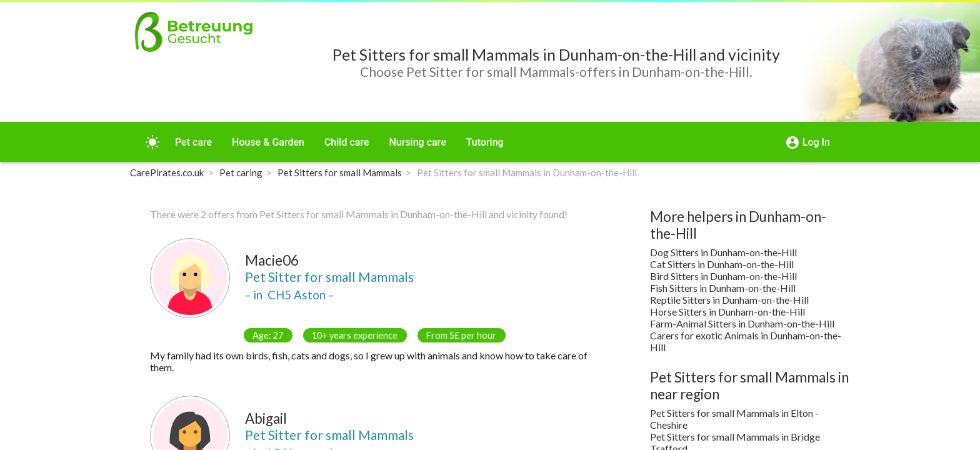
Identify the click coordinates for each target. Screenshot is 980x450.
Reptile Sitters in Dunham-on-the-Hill (729, 300)
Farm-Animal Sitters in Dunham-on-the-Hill (742, 323)
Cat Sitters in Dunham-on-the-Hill (722, 264)
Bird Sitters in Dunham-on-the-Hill (723, 276)
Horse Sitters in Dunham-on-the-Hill (727, 312)
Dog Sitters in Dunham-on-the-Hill (723, 252)
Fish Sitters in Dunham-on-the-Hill (723, 288)
